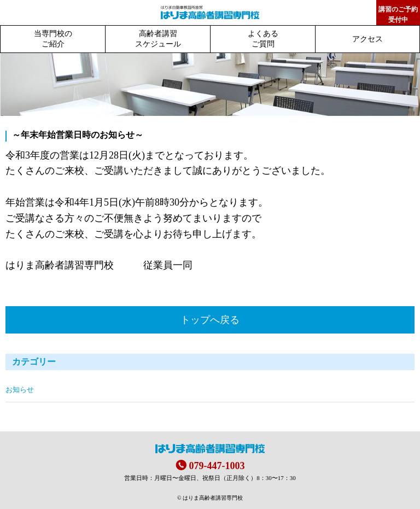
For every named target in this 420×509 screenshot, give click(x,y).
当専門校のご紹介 (53, 39)
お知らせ (20, 390)
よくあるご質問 (263, 39)
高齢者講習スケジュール (158, 39)
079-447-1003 (217, 466)
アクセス (367, 39)
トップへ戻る (210, 320)
